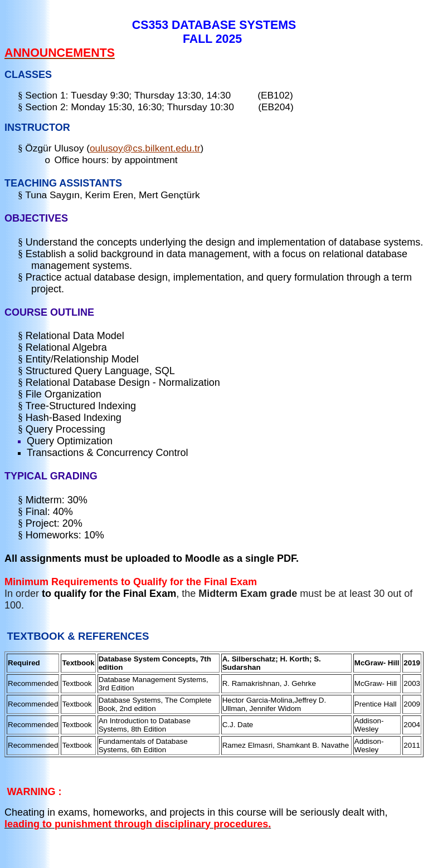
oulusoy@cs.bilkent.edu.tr (145, 148)
